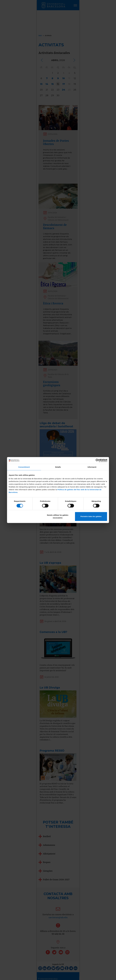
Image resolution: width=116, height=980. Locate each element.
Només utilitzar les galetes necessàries (58, 516)
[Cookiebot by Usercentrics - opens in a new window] (97, 460)
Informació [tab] (92, 467)
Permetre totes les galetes (91, 516)
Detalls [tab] (58, 467)
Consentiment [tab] (24, 467)
